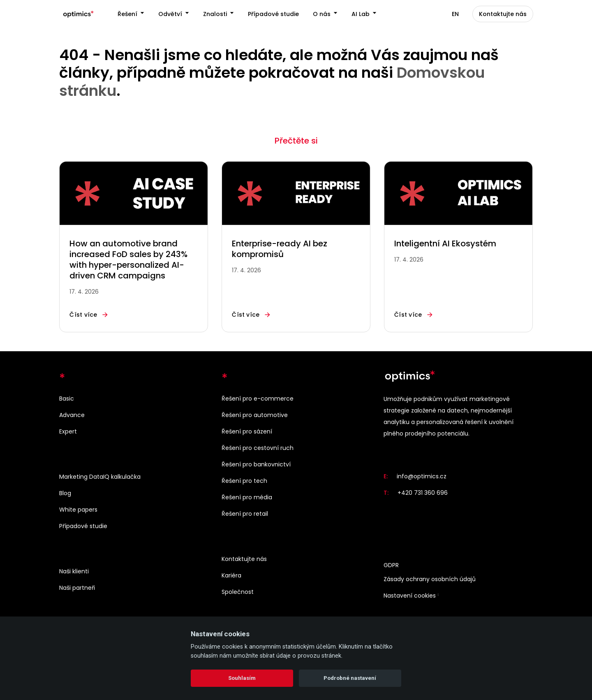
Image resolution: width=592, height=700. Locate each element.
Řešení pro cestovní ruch (258, 448)
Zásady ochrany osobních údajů (430, 579)
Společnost (238, 592)
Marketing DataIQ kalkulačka (100, 477)
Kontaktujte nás (244, 559)
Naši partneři (77, 588)
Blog (65, 493)
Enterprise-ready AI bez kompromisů (280, 250)
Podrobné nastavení (350, 678)
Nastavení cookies (410, 596)
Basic (67, 399)
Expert (68, 431)
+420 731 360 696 (423, 493)
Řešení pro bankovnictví (256, 464)
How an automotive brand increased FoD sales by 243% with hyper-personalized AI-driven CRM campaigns (128, 260)
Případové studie (83, 526)
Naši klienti (74, 571)
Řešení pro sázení (247, 431)
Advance (72, 415)
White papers (78, 510)
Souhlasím (242, 678)
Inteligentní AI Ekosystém (445, 244)
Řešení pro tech (244, 481)
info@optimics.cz (422, 477)
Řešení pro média (247, 497)
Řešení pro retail (245, 514)
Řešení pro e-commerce (258, 399)
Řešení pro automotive (255, 415)
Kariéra (231, 575)
